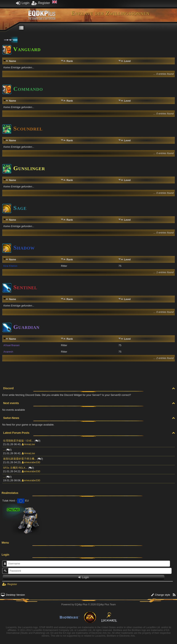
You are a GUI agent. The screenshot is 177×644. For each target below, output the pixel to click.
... (4, 450)
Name (13, 61)
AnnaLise (28, 444)
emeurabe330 (31, 462)
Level (127, 61)
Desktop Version (13, 595)
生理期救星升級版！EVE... (18, 441)
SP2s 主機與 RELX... (15, 468)
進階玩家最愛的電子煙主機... (20, 459)
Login (23, 3)
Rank (70, 61)
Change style (161, 595)
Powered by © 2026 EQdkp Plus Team (88, 605)
